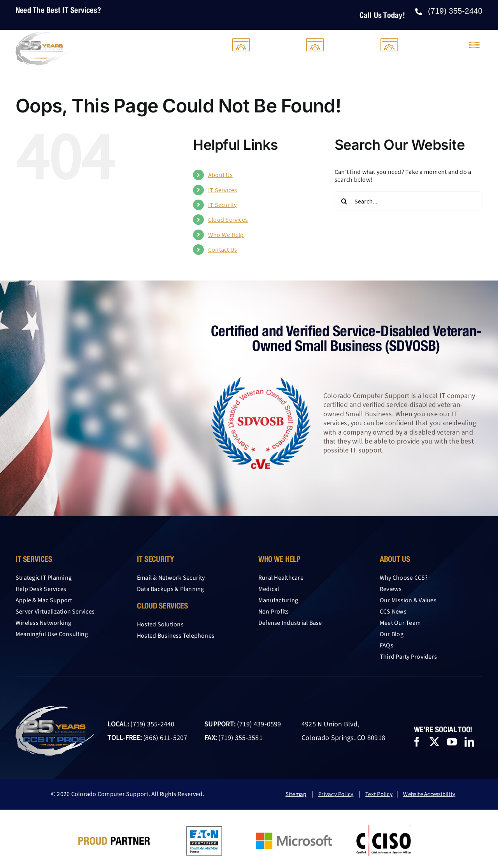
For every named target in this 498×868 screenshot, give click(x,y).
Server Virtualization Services (55, 612)
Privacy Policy (336, 794)
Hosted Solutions (160, 624)
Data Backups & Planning (171, 589)
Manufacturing (278, 600)
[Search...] (409, 201)
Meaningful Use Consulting (52, 634)
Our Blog (392, 634)
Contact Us (223, 249)
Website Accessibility (429, 794)
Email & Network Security (171, 578)
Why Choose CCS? (404, 578)
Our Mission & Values (408, 600)
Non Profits (274, 612)
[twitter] (434, 742)
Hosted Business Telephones (176, 636)
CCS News (393, 612)
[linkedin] (469, 742)
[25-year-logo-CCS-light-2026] (42, 35)
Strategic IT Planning (44, 578)
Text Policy (379, 794)
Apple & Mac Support (44, 600)
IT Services (223, 190)
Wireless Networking (44, 623)
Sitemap (296, 794)
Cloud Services (228, 219)
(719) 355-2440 (152, 724)
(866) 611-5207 (165, 738)
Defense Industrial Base (290, 623)
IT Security (223, 205)
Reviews (391, 589)
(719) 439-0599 (259, 724)
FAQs (387, 645)
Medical (269, 589)
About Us (220, 175)
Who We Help (226, 235)
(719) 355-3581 (240, 738)
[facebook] (417, 742)
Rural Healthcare (281, 578)
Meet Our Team (400, 623)
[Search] (344, 201)
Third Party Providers (408, 657)
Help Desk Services (41, 589)
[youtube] (452, 742)
